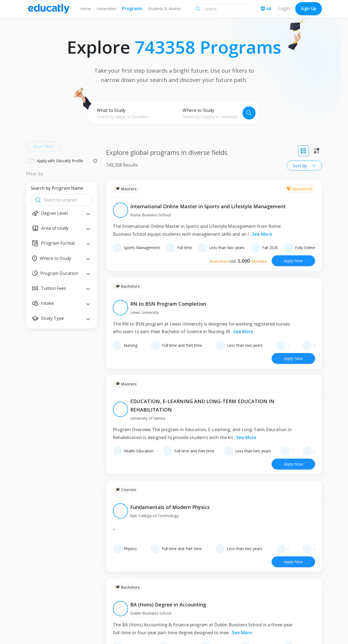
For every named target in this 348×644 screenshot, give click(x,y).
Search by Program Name (57, 188)
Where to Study (198, 110)
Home (86, 9)
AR (266, 9)
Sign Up (309, 8)
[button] (62, 213)
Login (284, 8)
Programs (132, 8)
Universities (107, 9)
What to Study (111, 110)
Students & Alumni (164, 9)
